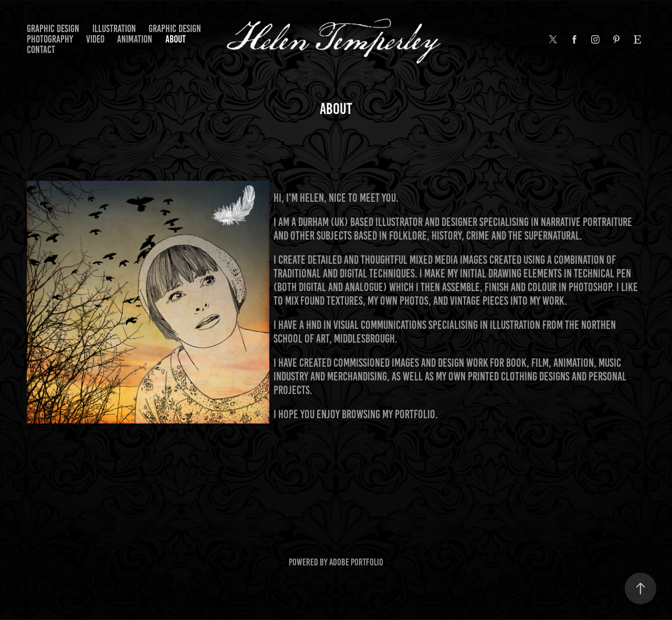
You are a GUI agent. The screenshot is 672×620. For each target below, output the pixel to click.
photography (50, 39)
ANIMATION (135, 39)
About (176, 39)
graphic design (53, 29)
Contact (41, 50)
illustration (114, 29)
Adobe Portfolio (356, 562)
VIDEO (95, 39)
